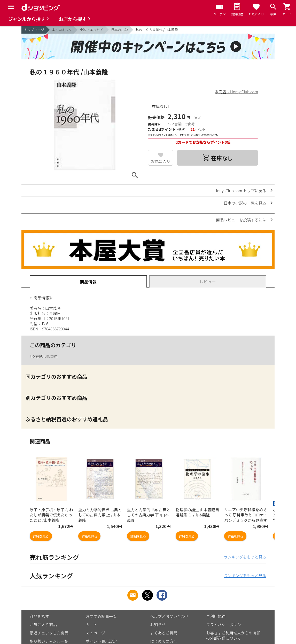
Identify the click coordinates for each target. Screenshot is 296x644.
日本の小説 (119, 30)
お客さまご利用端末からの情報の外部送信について (233, 635)
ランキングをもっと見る (245, 557)
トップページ (34, 30)
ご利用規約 (216, 616)
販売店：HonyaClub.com (236, 92)
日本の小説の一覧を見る (245, 203)
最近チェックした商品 (49, 633)
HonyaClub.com (44, 356)
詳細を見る (41, 536)
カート (92, 624)
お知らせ (158, 624)
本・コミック (62, 30)
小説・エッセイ (92, 30)
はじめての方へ (164, 641)
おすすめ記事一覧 (101, 616)
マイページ (95, 633)
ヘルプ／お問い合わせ (169, 616)
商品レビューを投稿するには (241, 220)
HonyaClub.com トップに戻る (240, 191)
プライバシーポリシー (225, 624)
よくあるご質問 (164, 633)
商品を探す (39, 616)
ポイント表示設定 (101, 641)
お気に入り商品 (43, 624)
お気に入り (161, 161)
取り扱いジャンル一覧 (49, 641)
